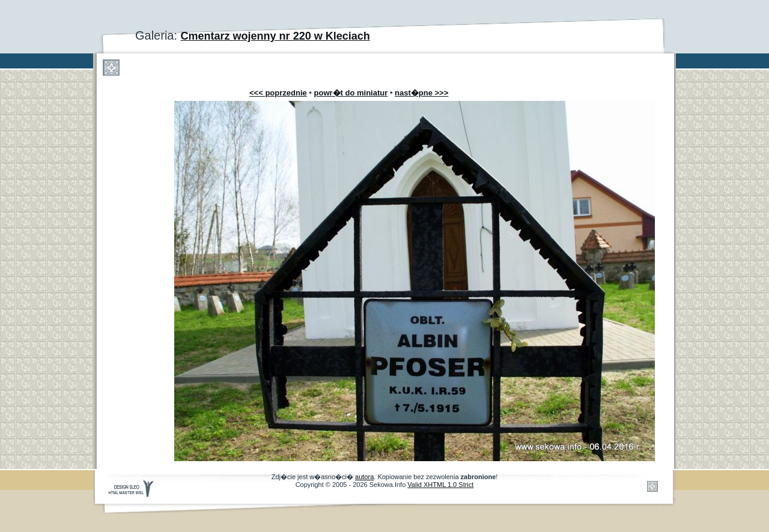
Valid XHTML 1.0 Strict (440, 485)
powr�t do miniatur (351, 93)
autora (364, 477)
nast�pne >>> (421, 93)
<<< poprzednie (278, 93)
